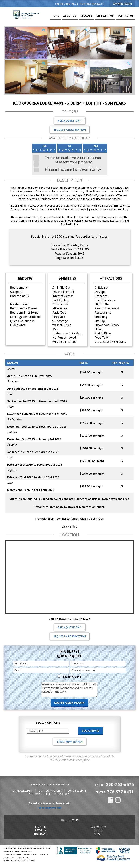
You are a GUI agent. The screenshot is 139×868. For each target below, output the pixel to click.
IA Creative (31, 861)
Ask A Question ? (70, 121)
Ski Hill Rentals (66, 4)
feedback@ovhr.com (49, 808)
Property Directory (57, 794)
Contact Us (127, 17)
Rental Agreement (22, 791)
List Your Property (51, 791)
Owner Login (75, 791)
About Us (82, 17)
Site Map (34, 794)
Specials (95, 17)
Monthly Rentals (91, 4)
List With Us (110, 17)
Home (70, 17)
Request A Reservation (70, 130)
